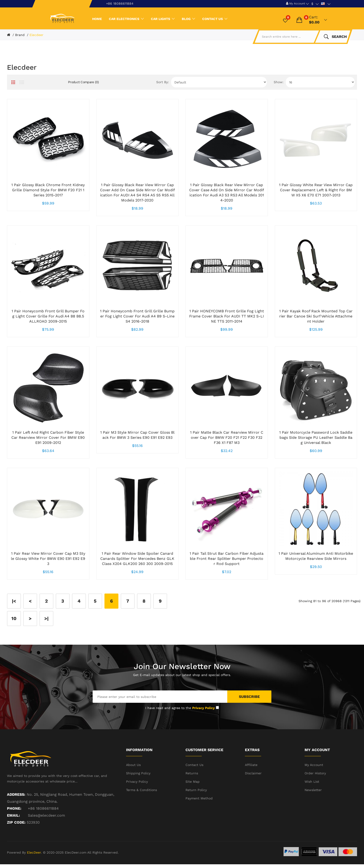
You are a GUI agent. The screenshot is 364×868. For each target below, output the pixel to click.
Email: (13, 815)
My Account (314, 765)
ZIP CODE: (16, 822)
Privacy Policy (137, 782)
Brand (20, 35)
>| (46, 618)
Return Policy (196, 790)
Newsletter (313, 790)
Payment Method (199, 798)
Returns (192, 773)
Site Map (193, 782)
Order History (315, 773)
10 (14, 618)
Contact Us (194, 765)
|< (14, 601)
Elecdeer (36, 35)
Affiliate (251, 765)
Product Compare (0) (83, 82)
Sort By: (162, 82)
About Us (133, 765)
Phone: (14, 808)
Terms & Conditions (141, 790)
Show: (279, 82)
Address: (16, 794)
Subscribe (249, 697)
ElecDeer (34, 852)
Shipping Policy (138, 773)
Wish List (312, 782)
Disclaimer (253, 773)
